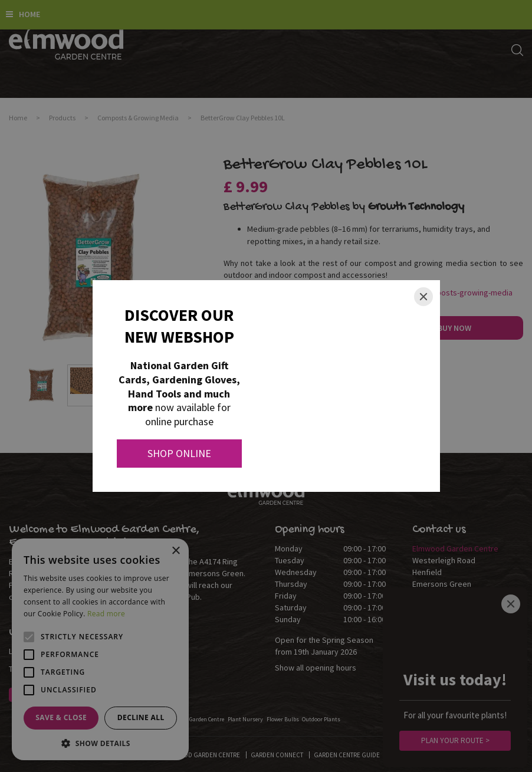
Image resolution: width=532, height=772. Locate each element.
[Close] (423, 297)
